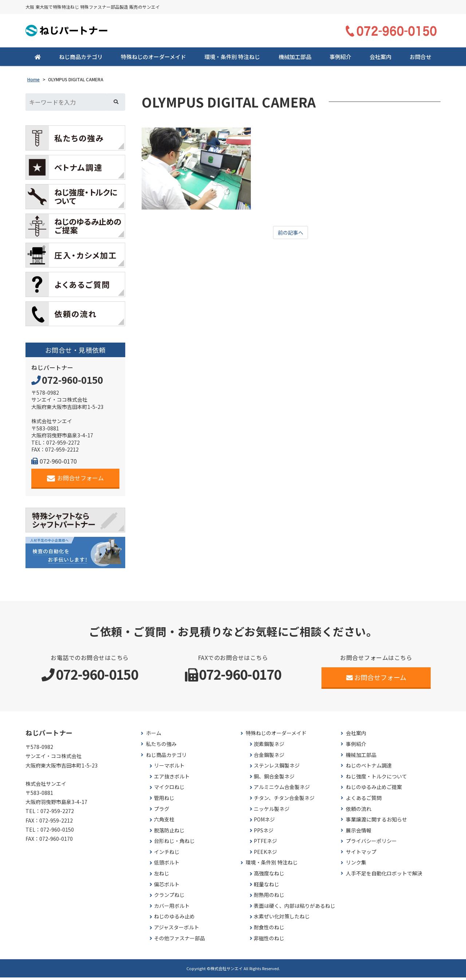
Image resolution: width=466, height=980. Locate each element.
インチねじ (167, 854)
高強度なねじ (269, 876)
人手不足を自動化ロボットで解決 (384, 876)
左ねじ (162, 876)
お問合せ (420, 59)
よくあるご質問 (364, 801)
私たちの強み (161, 747)
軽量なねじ (266, 887)
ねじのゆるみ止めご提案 (374, 790)
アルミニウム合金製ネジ (282, 790)
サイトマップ (361, 854)
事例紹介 (340, 59)
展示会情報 (359, 833)
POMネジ (264, 822)
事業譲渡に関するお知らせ (376, 822)
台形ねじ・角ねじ (174, 844)
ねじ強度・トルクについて (376, 779)
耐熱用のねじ (269, 897)
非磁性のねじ (269, 941)
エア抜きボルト (172, 779)
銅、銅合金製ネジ (274, 779)
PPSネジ (264, 833)
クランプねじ (169, 897)
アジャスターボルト (177, 930)
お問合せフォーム (76, 481)
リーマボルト (169, 768)
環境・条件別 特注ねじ (232, 59)
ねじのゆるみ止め (174, 919)
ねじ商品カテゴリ (81, 59)
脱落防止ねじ (169, 833)
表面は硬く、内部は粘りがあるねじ (295, 908)
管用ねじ (164, 801)
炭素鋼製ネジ (269, 747)
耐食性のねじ (269, 930)
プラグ (162, 811)
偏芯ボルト (167, 887)
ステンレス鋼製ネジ (277, 768)
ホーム (154, 736)
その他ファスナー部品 (179, 941)
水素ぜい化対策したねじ (282, 919)
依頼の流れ (359, 811)
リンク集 (356, 865)
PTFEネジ (265, 844)
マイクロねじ (169, 790)
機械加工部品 (295, 59)
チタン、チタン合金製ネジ (284, 801)
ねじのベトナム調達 (369, 768)
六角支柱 (164, 822)
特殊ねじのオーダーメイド (153, 59)
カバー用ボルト (172, 908)
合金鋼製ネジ (269, 757)
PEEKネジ (265, 854)
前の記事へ (291, 235)
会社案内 (380, 59)
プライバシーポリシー (371, 844)
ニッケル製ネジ (272, 811)
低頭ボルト (167, 865)
